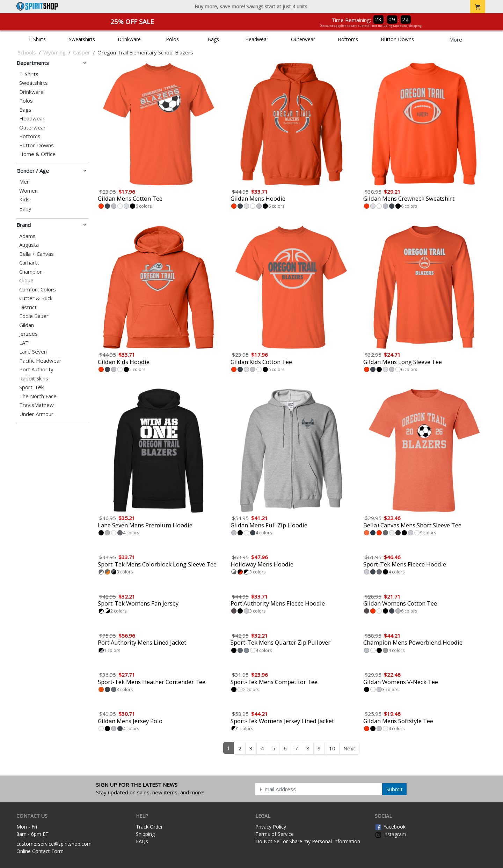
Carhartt (29, 263)
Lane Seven (33, 352)
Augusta (29, 245)
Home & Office (37, 154)
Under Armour (36, 414)
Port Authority (36, 369)
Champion (31, 272)
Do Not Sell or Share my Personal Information (308, 841)
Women (28, 191)
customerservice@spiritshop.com (54, 844)
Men (24, 182)
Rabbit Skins (34, 379)
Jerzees (28, 334)
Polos (172, 39)
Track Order (149, 827)
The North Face (38, 396)
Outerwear (303, 39)
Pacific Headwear (40, 361)
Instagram (391, 834)
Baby (25, 209)
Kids (24, 199)
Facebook (390, 827)
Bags (213, 39)
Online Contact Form (40, 851)
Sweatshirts (82, 39)
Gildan (27, 325)
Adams (27, 236)
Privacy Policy (271, 827)
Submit (395, 789)
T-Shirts (37, 39)
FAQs (142, 841)
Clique (26, 280)
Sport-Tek (31, 387)
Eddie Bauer (34, 316)
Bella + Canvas (37, 254)
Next (349, 748)
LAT (24, 343)
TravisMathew (37, 405)
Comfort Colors (38, 290)
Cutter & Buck (36, 298)
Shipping (145, 834)
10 (332, 748)
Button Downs (397, 39)
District (28, 307)
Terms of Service (275, 834)
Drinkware (129, 39)
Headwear (257, 39)
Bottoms (348, 39)
